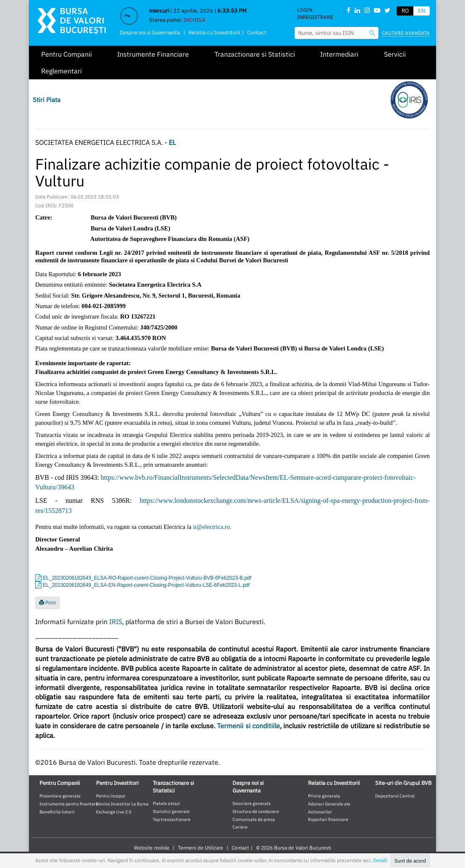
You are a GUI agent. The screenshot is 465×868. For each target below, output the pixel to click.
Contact (257, 33)
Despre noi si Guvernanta (150, 33)
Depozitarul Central (395, 796)
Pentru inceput (111, 796)
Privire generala (324, 796)
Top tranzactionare (172, 819)
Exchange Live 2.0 (114, 812)
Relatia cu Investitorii (214, 33)
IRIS (116, 622)
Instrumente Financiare (153, 54)
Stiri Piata (47, 100)
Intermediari (339, 54)
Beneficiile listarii (57, 812)
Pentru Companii (67, 54)
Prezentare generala (60, 796)
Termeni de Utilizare (201, 848)
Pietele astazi (166, 803)
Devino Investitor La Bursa (122, 804)
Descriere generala (252, 803)
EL (172, 142)
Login (305, 10)
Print (47, 603)
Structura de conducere (256, 811)
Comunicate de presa (254, 819)
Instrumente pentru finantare (69, 804)
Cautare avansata (406, 33)
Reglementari (61, 71)
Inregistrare (315, 17)
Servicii (395, 54)
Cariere (240, 827)
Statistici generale (171, 811)
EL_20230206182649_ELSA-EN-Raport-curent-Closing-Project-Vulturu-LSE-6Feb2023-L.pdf (146, 585)
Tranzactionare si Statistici (255, 54)
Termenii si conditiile (248, 726)
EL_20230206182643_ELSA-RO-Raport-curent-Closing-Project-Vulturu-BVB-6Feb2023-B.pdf (147, 578)
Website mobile (152, 848)
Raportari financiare (328, 819)
